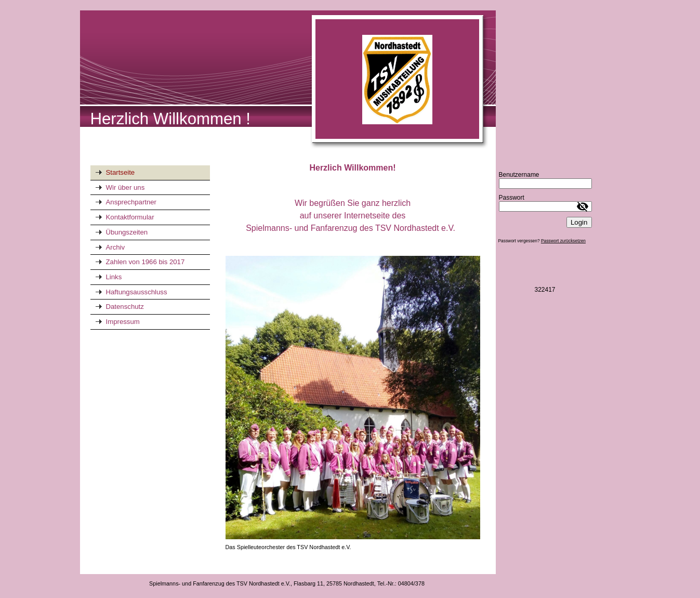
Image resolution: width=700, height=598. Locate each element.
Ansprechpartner (131, 202)
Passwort (512, 198)
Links (114, 277)
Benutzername (519, 175)
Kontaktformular (130, 217)
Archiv (116, 247)
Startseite (121, 172)
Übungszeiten (127, 232)
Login (579, 222)
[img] (288, 80)
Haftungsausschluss (137, 292)
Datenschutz (125, 307)
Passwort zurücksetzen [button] (563, 241)
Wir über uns (126, 187)
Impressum (123, 322)
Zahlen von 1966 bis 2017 (146, 262)
